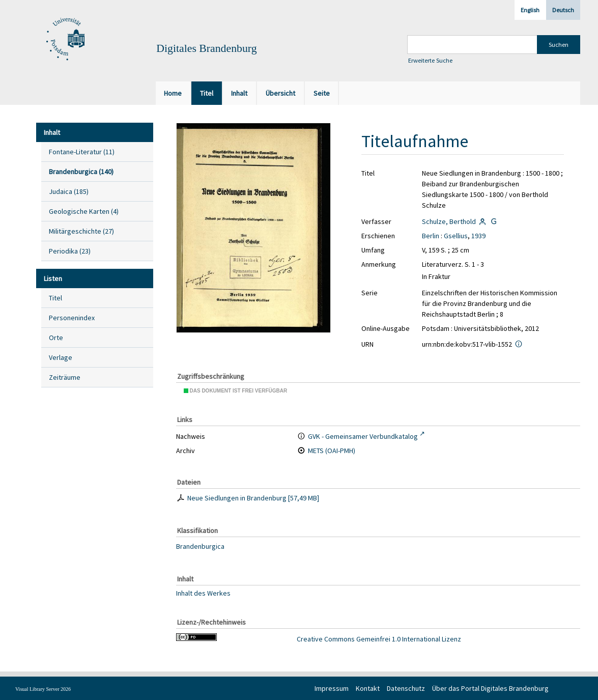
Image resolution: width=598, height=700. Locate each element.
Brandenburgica (200, 546)
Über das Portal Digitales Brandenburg (490, 688)
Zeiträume (65, 377)
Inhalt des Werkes (203, 593)
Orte (56, 338)
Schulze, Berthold (449, 221)
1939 (478, 236)
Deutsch (563, 10)
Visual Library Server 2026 (43, 689)
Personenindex (72, 318)
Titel (55, 298)
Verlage (61, 357)
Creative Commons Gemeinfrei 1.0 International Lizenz (379, 639)
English (530, 10)
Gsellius (456, 236)
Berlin (431, 236)
